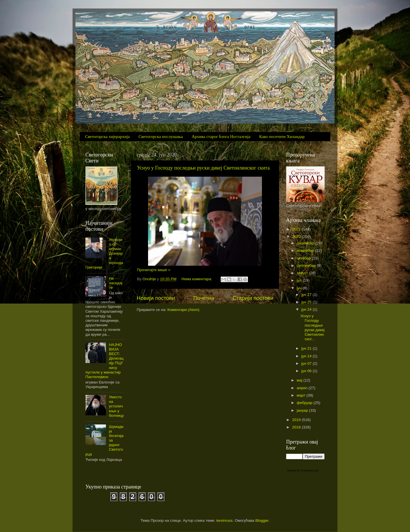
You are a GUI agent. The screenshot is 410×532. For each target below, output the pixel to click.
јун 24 (307, 309)
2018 (297, 427)
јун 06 (307, 371)
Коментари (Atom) (183, 310)
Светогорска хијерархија (107, 137)
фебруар (305, 403)
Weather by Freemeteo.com (303, 470)
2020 (297, 237)
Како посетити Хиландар (282, 137)
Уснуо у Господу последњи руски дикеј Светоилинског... (312, 327)
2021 (297, 229)
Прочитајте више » (154, 270)
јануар (303, 410)
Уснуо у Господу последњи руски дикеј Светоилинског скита (203, 168)
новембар (306, 250)
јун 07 (307, 363)
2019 (297, 420)
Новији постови (156, 298)
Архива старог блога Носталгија (221, 137)
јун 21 (307, 348)
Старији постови (253, 298)
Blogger (262, 520)
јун (300, 288)
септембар (307, 266)
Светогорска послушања (161, 137)
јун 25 (307, 302)
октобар (304, 258)
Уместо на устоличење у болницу (116, 406)
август (303, 273)
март (302, 395)
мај (300, 380)
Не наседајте (115, 283)
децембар (306, 243)
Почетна (204, 298)
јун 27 (307, 295)
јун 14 (307, 356)
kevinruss (225, 520)
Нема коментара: (197, 279)
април (303, 388)
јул (300, 280)
